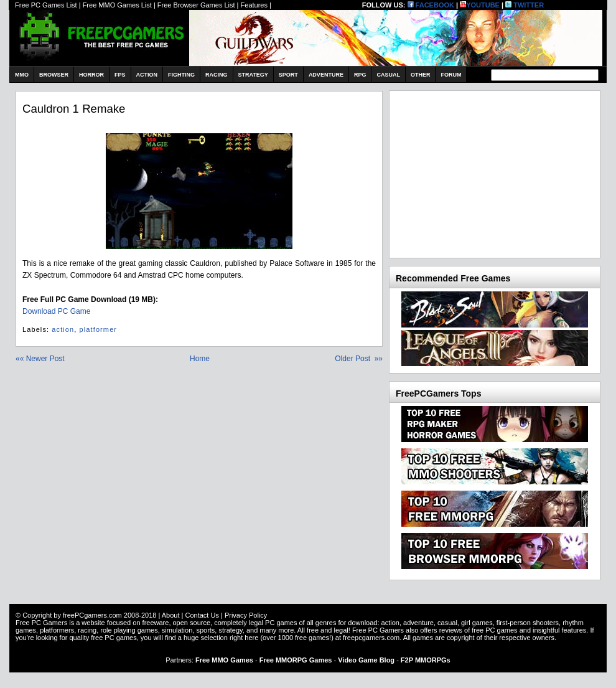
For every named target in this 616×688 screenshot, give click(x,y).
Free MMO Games (224, 660)
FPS (120, 75)
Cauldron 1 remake (74, 109)
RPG (360, 75)
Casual (388, 75)
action (63, 329)
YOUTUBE (480, 5)
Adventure (326, 75)
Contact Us (202, 615)
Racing (217, 75)
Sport (288, 75)
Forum (451, 75)
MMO (22, 75)
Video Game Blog (366, 660)
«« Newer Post (40, 359)
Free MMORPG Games (296, 660)
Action (147, 75)
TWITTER (525, 5)
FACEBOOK (431, 5)
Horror (91, 75)
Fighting (181, 75)
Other (421, 75)
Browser (54, 75)
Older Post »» (359, 359)
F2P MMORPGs (426, 660)
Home (200, 359)
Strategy (253, 75)
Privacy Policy (246, 615)
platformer (99, 329)
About (171, 615)
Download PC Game (56, 311)
